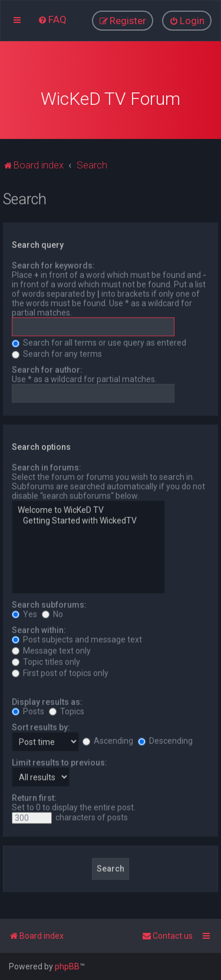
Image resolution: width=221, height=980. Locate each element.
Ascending (108, 740)
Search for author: (47, 369)
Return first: (34, 796)
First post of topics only (60, 671)
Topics (67, 710)
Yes (24, 612)
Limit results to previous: (60, 761)
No (52, 612)
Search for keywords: (53, 264)
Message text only (51, 649)
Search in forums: (47, 466)
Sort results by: (41, 726)
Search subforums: (49, 603)
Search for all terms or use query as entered (99, 342)
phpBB (67, 966)
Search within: (39, 628)
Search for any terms (57, 353)
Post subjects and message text (77, 638)
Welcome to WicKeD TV (88, 509)
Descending (165, 740)
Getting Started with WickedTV (88, 520)
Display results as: (47, 700)
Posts (28, 710)
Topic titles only (46, 660)
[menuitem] (52, 19)
